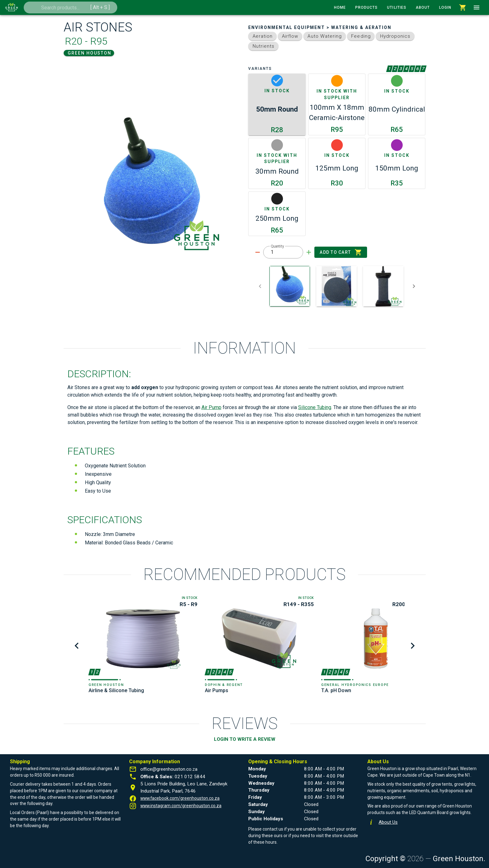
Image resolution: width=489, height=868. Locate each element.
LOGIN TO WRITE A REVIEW (245, 739)
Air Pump (211, 407)
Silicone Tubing (315, 407)
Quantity (277, 246)
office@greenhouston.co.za (169, 769)
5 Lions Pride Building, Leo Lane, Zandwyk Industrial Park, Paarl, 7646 (184, 787)
